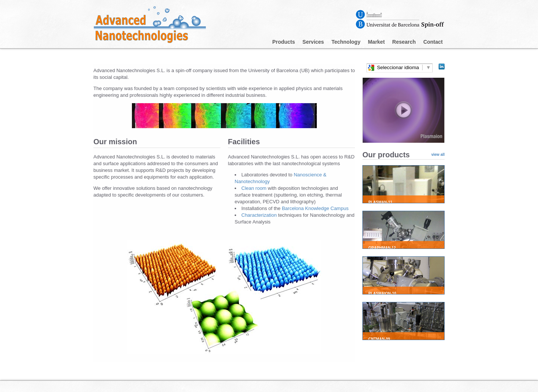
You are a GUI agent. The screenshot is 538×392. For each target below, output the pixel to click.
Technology (346, 42)
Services (313, 42)
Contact (433, 42)
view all (438, 155)
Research (404, 42)
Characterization (260, 215)
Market (376, 42)
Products (284, 42)
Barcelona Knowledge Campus (315, 208)
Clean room (255, 188)
